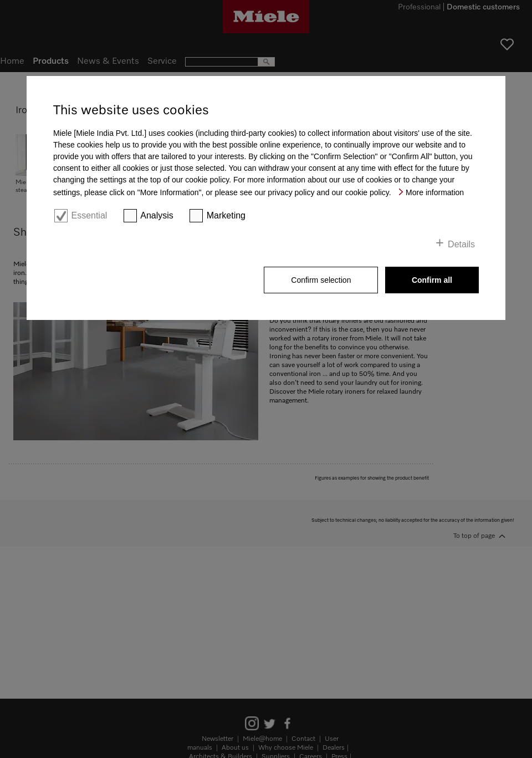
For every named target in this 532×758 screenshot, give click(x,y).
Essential (89, 215)
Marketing (226, 215)
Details (461, 244)
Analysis (157, 215)
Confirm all (432, 280)
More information (435, 192)
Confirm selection (321, 280)
